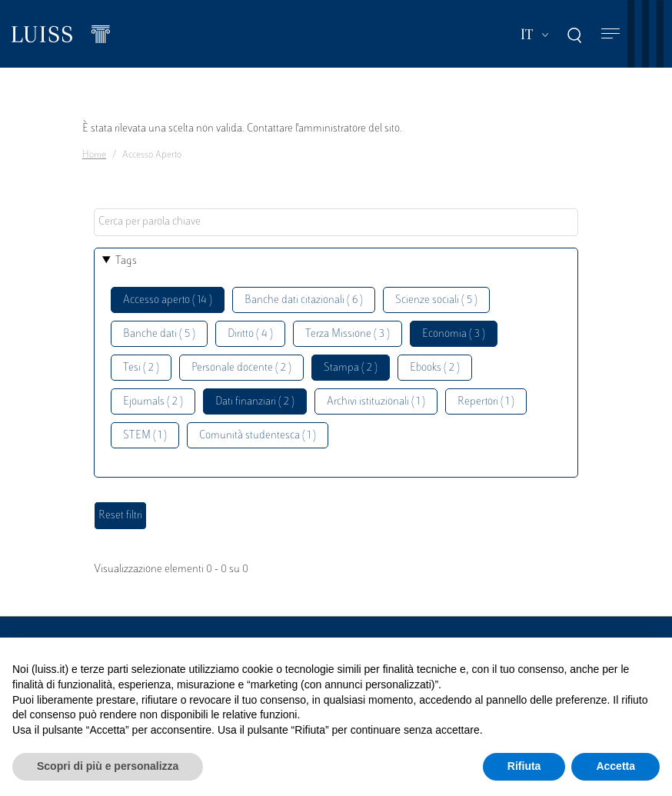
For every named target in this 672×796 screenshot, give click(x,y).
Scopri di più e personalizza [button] (108, 766)
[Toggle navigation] (610, 34)
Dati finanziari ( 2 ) (255, 402)
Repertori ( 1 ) (486, 402)
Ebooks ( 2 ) (435, 368)
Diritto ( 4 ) (250, 334)
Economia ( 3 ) (454, 334)
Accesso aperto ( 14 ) (168, 300)
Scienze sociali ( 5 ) (436, 300)
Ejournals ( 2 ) (153, 402)
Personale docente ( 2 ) (241, 368)
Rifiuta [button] (524, 766)
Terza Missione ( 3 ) (348, 334)
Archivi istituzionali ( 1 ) (376, 402)
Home (94, 155)
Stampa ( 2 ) (351, 368)
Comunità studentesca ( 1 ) (258, 436)
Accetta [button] (615, 766)
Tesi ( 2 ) (141, 368)
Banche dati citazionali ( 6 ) (304, 300)
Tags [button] (126, 261)
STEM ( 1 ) (145, 436)
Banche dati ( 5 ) (159, 334)
